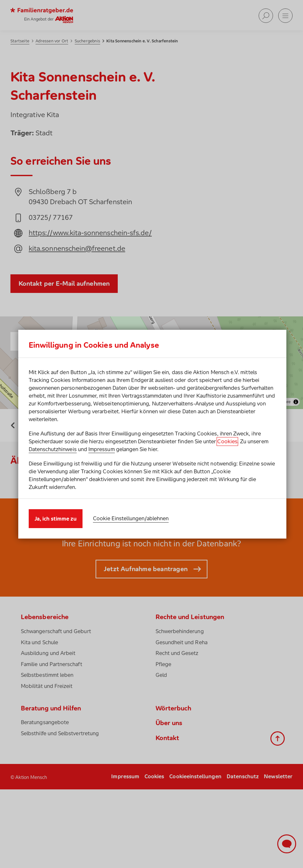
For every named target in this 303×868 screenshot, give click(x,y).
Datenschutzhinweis (53, 449)
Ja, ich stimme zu (56, 519)
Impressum (102, 449)
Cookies (227, 441)
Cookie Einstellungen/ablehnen (131, 518)
